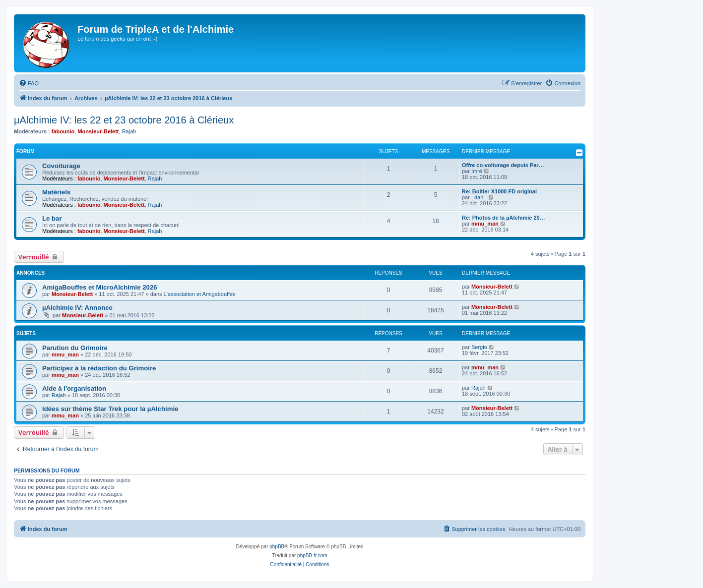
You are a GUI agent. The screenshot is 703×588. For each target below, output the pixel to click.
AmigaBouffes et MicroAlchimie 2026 (100, 287)
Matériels (56, 192)
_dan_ (479, 197)
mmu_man (485, 224)
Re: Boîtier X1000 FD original (499, 191)
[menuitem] (29, 83)
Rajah (129, 131)
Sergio (479, 347)
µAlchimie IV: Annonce (77, 308)
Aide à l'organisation (74, 388)
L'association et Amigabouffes (200, 294)
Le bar (52, 218)
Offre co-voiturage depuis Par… (503, 165)
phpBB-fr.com (312, 556)
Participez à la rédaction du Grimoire (99, 368)
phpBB (277, 547)
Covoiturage (61, 166)
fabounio (63, 131)
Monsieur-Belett (98, 131)
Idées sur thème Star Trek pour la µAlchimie (110, 409)
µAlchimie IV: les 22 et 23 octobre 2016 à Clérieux (124, 120)
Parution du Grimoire (75, 348)
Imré (477, 171)
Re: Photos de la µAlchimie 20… (504, 218)
